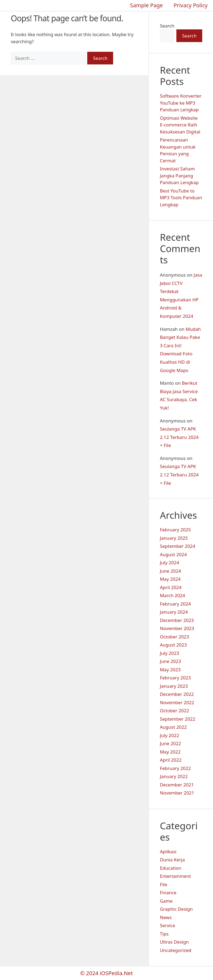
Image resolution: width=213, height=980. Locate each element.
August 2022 (173, 727)
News (166, 917)
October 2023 (174, 637)
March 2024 (173, 595)
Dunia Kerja (172, 860)
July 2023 (170, 653)
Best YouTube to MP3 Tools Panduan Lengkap (181, 198)
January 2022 (174, 776)
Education (171, 868)
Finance (168, 893)
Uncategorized (176, 950)
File (164, 884)
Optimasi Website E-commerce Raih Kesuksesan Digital (180, 125)
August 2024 (173, 554)
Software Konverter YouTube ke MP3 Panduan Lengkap (181, 103)
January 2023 (174, 686)
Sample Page (146, 5)
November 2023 (177, 628)
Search (167, 26)
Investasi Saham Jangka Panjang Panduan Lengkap (179, 176)
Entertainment (175, 876)
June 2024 (171, 571)
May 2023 (170, 670)
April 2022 (171, 760)
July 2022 (170, 735)
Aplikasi (168, 852)
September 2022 (178, 719)
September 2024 (178, 546)
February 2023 (175, 678)
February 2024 (175, 604)
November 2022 (177, 702)
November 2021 (177, 793)
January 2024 (174, 612)
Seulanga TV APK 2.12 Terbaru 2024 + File (179, 437)
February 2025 (175, 530)
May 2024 (170, 579)
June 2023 (171, 661)
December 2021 (177, 785)
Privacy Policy (191, 5)
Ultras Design (174, 942)
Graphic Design (176, 909)
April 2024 (171, 587)
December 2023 (177, 620)
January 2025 (174, 538)
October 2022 (174, 711)
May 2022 (170, 752)
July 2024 (170, 563)
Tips (164, 934)
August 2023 (173, 645)
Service (168, 925)
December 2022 (177, 694)
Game (166, 901)
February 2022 (175, 768)
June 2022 (171, 743)
